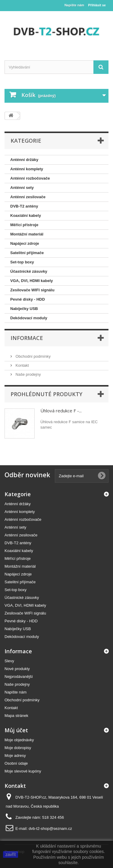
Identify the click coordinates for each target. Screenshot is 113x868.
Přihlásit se (97, 5)
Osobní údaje (16, 763)
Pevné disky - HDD (28, 299)
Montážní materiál (27, 234)
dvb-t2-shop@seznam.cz (50, 829)
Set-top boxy (22, 262)
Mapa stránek (16, 716)
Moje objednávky (19, 740)
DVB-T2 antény (24, 206)
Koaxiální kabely (26, 215)
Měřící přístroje (24, 225)
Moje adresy (15, 756)
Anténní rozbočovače (30, 178)
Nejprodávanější (19, 677)
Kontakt (22, 365)
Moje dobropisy (18, 748)
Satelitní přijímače (27, 253)
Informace (27, 338)
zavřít (11, 854)
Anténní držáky (24, 160)
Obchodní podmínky (33, 356)
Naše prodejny (28, 374)
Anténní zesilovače (28, 197)
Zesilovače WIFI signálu (32, 290)
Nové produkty (17, 669)
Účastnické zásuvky (29, 271)
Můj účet (16, 730)
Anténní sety (22, 188)
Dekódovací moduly (29, 318)
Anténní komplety (27, 169)
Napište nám (74, 5)
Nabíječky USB (24, 309)
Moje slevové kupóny (23, 771)
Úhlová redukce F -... (61, 411)
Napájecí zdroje (25, 243)
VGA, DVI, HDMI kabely (32, 281)
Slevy (9, 661)
